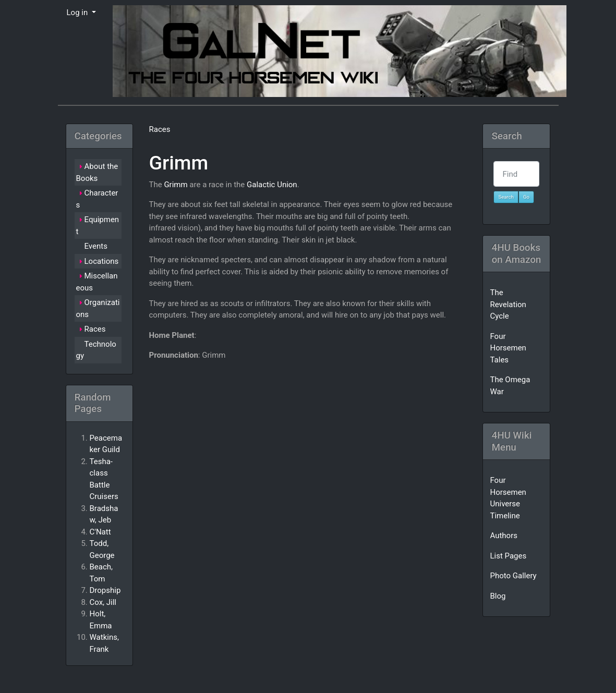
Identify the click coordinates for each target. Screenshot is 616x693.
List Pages (508, 556)
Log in (78, 13)
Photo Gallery (513, 576)
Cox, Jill (103, 602)
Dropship (105, 590)
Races (159, 129)
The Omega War (510, 386)
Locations (102, 261)
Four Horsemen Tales (508, 348)
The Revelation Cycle (508, 304)
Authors (504, 536)
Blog (498, 596)
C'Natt (100, 532)
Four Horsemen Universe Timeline (508, 498)
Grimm (178, 163)
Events (96, 246)
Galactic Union (272, 185)
